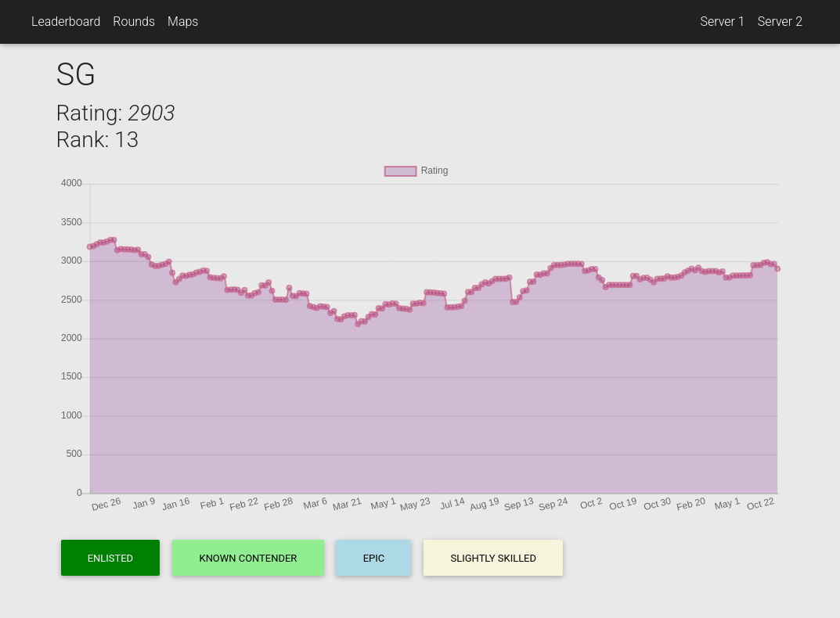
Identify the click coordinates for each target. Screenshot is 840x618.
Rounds (134, 22)
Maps (183, 22)
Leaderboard (66, 22)
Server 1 (722, 22)
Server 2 (780, 22)
